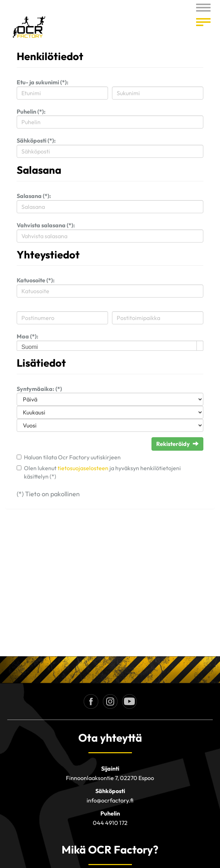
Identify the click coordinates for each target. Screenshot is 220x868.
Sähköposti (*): (36, 140)
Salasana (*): (34, 196)
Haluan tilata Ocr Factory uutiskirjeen (72, 457)
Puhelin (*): (31, 111)
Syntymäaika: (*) (39, 389)
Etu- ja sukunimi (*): (43, 82)
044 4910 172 (110, 823)
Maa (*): (28, 336)
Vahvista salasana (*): (46, 225)
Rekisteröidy (177, 444)
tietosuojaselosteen (83, 468)
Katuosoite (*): (36, 280)
